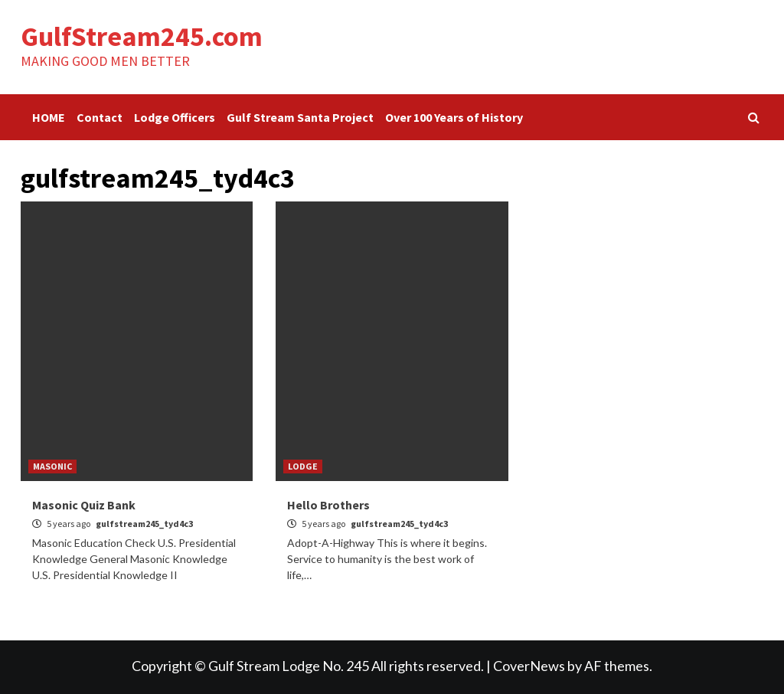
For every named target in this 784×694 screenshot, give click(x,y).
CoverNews (529, 666)
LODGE (303, 466)
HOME (49, 117)
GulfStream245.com (142, 36)
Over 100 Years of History (454, 117)
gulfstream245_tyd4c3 (144, 524)
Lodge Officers (175, 117)
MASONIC (52, 466)
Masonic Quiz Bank (84, 505)
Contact (100, 117)
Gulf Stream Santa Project (300, 117)
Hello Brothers (328, 505)
